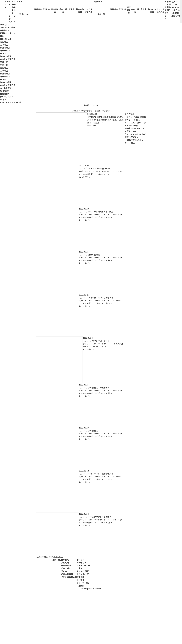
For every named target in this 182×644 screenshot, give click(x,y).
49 (52, 557)
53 (60, 557)
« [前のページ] (36, 557)
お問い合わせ (176, 9)
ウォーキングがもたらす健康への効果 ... (135, 136)
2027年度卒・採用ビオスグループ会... (134, 130)
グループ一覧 (6, 97)
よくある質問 (166, 10)
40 (46, 557)
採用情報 (168, 7)
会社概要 (4, 94)
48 (49, 557)
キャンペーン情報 (10, 12)
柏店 (6, 56)
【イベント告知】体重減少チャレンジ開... (135, 118)
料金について (6, 39)
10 (39, 557)
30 (44, 557)
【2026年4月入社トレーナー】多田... (135, 141)
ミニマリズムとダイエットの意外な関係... (135, 124)
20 (42, 557)
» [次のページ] (63, 557)
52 (58, 557)
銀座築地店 (5, 48)
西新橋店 (4, 42)
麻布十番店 (5, 50)
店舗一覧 (97, 1)
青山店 (3, 53)
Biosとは (7, 4)
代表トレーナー (15, 11)
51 (56, 557)
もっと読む (93, 125)
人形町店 (4, 45)
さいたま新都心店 (8, 59)
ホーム (80, 560)
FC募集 (170, 6)
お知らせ (13, 7)
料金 (19, 1)
